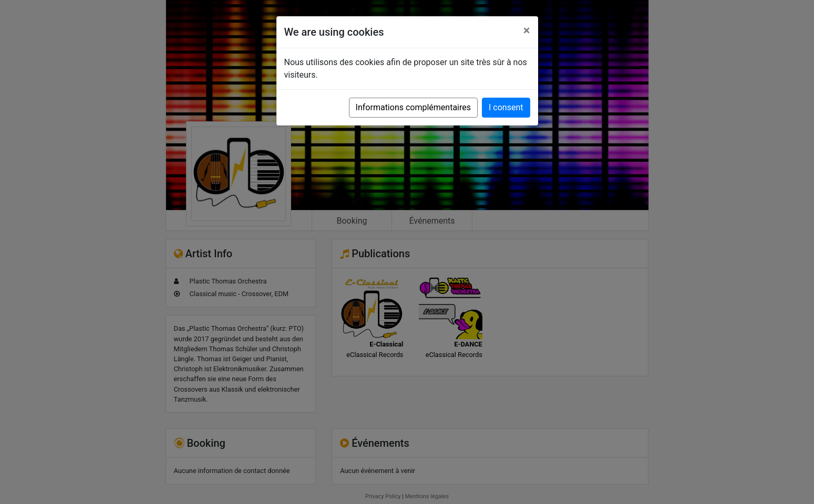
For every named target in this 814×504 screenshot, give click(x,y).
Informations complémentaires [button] (413, 107)
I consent (506, 107)
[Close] (527, 30)
